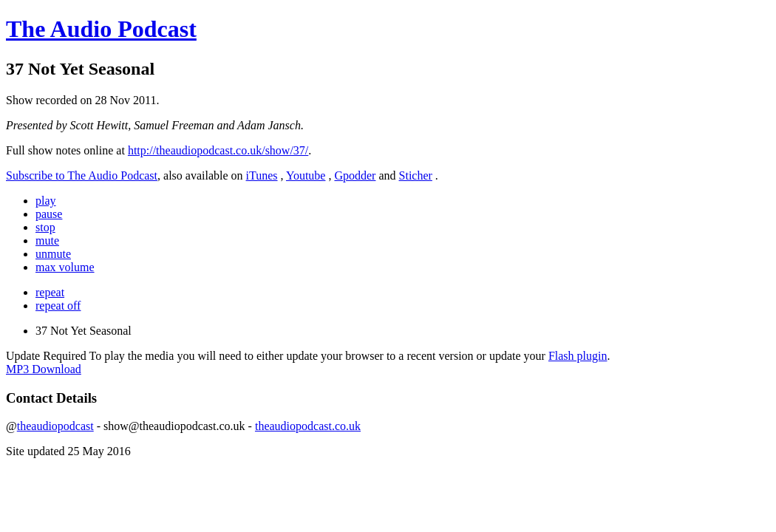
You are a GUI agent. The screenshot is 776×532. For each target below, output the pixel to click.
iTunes (262, 175)
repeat (50, 292)
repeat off (58, 306)
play (46, 201)
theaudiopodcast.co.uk (308, 426)
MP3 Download (44, 369)
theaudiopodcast (55, 426)
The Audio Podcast (101, 29)
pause (49, 214)
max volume (65, 267)
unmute (53, 254)
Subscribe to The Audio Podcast (82, 175)
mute (47, 241)
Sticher (416, 175)
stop (45, 227)
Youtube (306, 175)
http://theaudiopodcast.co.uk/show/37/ (218, 150)
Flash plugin (578, 356)
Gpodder (355, 175)
